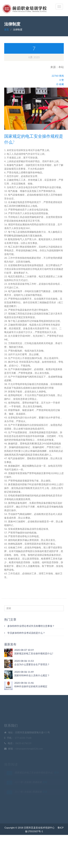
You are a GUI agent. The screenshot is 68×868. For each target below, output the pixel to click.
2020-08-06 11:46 (24, 683)
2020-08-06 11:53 (24, 661)
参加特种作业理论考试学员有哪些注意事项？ (29, 626)
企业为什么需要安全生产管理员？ (32, 664)
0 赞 (62, 80)
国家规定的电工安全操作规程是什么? (34, 653)
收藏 (60, 84)
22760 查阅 (58, 76)
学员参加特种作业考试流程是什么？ (25, 633)
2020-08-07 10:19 (24, 650)
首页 (7, 29)
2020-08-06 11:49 (24, 672)
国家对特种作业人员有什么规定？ (32, 675)
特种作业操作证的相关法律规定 (31, 686)
